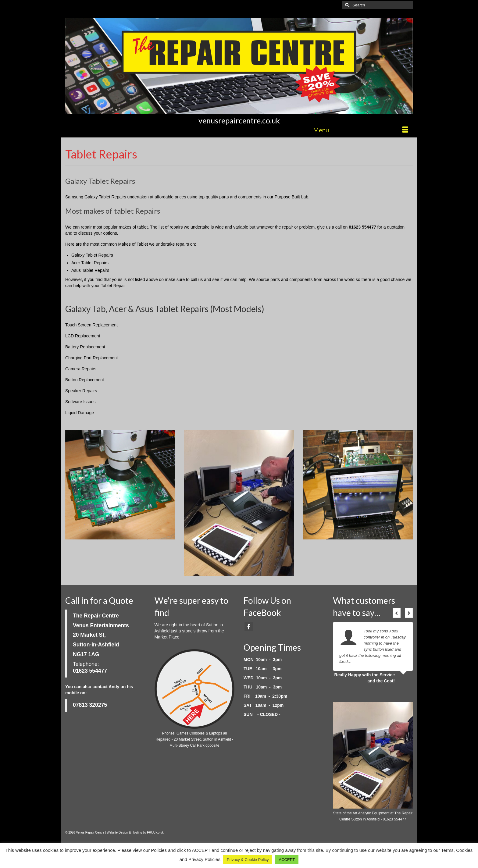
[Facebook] (249, 626)
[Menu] (361, 130)
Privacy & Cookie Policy (248, 860)
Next (409, 613)
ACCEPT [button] (287, 860)
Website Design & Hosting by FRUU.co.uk (135, 832)
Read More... (364, 662)
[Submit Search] (346, 5)
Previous (397, 613)
